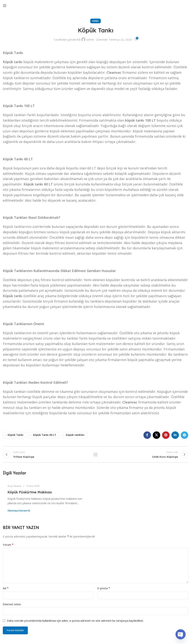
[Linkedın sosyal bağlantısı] (175, 435)
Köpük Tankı (15, 435)
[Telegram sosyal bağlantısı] (184, 435)
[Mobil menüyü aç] (5, 6)
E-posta (104, 590)
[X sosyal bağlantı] (156, 435)
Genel (95, 21)
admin (90, 39)
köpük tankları (75, 435)
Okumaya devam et (19, 513)
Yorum (8, 547)
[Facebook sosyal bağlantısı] (147, 435)
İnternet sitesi (12, 606)
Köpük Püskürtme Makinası (30, 494)
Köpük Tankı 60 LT (45, 435)
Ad (6, 590)
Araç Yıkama (14, 488)
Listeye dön (95, 455)
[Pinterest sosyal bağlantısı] (166, 435)
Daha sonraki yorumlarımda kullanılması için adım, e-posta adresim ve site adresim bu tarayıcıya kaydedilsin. (75, 623)
